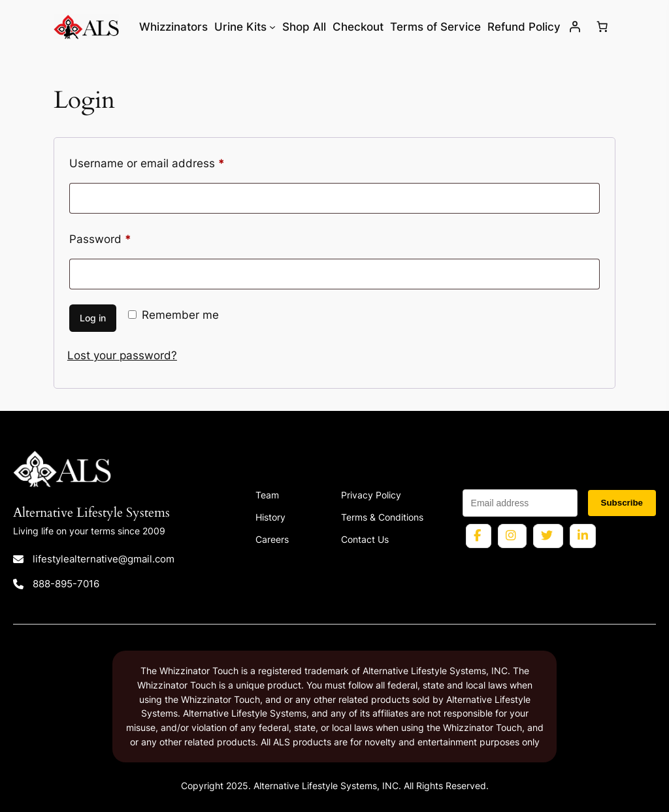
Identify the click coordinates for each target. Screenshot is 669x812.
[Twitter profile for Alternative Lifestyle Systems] (548, 536)
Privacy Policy (371, 495)
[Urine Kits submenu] (272, 27)
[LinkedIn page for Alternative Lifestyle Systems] (583, 536)
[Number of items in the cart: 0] (602, 27)
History (270, 517)
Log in (93, 318)
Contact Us (365, 539)
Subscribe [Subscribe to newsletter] (622, 503)
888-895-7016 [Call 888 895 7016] (66, 584)
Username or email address (170, 161)
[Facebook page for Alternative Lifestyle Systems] (479, 536)
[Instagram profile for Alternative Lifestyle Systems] (512, 536)
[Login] (574, 27)
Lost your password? (122, 355)
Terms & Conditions (382, 517)
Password (123, 237)
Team (267, 495)
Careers (272, 539)
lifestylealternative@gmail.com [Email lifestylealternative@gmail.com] (104, 559)
